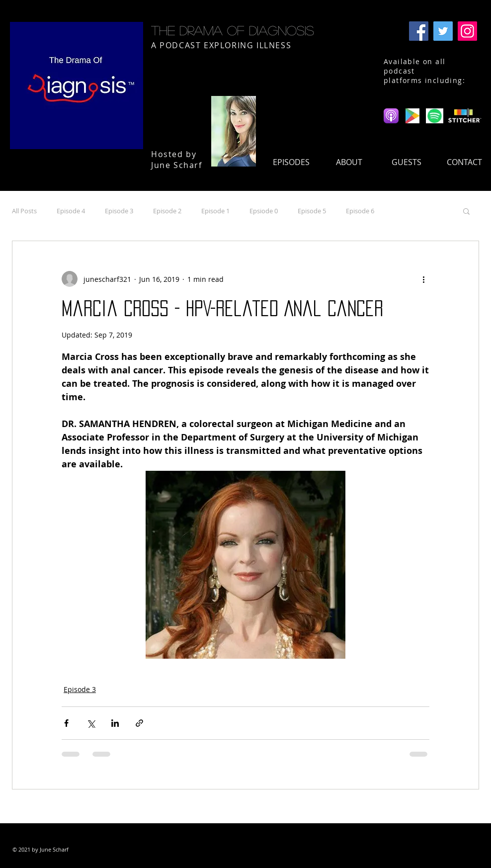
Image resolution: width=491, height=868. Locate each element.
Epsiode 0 (264, 211)
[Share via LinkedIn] (115, 723)
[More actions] (423, 279)
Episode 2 (167, 211)
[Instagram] (467, 31)
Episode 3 (119, 211)
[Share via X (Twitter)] (91, 723)
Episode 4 (71, 211)
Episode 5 (312, 211)
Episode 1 (215, 211)
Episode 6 (360, 211)
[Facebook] (419, 31)
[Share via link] (139, 723)
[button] (466, 211)
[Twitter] (443, 31)
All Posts (24, 211)
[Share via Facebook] (66, 723)
